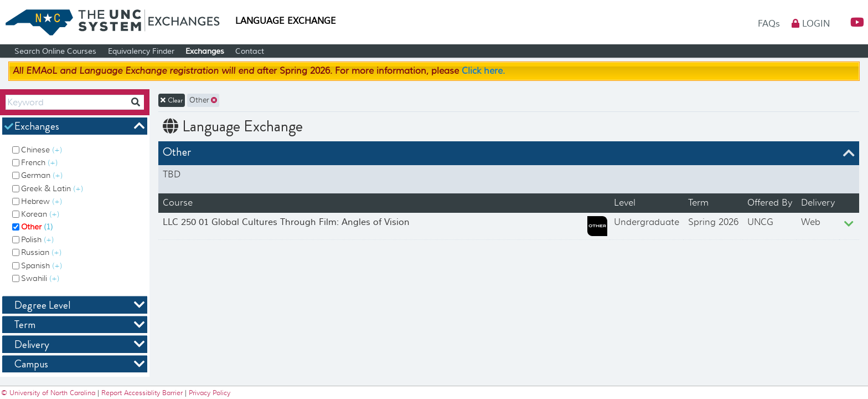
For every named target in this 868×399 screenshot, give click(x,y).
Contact (250, 51)
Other (37, 227)
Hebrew (42, 201)
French (39, 162)
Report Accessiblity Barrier (142, 393)
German (42, 175)
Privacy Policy (210, 393)
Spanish (42, 265)
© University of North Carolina (49, 393)
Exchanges (205, 51)
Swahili (40, 278)
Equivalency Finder (141, 51)
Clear (172, 100)
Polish (37, 239)
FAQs (770, 24)
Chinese (42, 150)
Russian (41, 252)
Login (811, 24)
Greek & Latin (52, 188)
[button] (852, 23)
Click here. (483, 71)
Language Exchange (286, 21)
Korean (40, 214)
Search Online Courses (55, 51)
